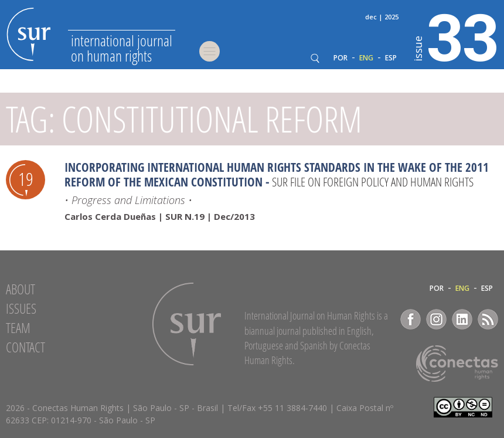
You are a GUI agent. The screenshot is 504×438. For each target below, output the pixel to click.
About (21, 289)
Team (18, 328)
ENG (366, 58)
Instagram (436, 319)
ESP (391, 58)
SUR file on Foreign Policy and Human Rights (373, 182)
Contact (25, 347)
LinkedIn (462, 319)
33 (456, 36)
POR (340, 58)
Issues (21, 308)
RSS (488, 319)
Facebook (411, 319)
